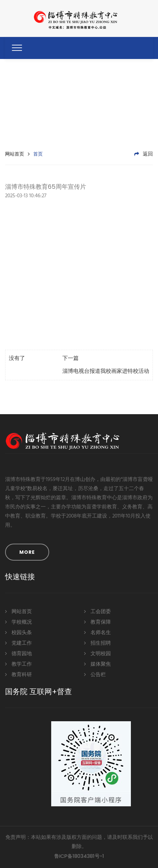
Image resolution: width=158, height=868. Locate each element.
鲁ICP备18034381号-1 (79, 856)
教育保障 (97, 622)
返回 (144, 154)
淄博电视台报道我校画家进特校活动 (106, 371)
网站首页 (15, 154)
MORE (27, 552)
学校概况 (18, 622)
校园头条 (18, 632)
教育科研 (18, 674)
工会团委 (97, 611)
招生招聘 (97, 643)
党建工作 (18, 643)
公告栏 (95, 674)
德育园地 (18, 653)
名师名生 (97, 632)
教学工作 (18, 664)
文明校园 (97, 653)
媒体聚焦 (97, 664)
